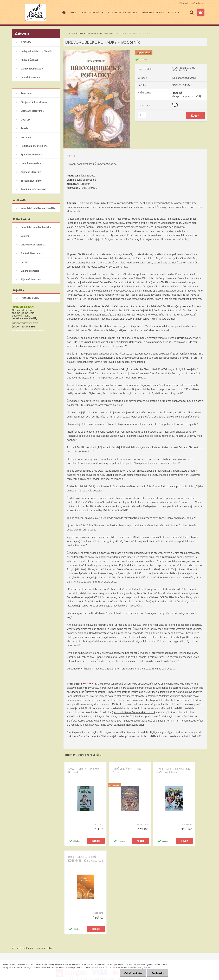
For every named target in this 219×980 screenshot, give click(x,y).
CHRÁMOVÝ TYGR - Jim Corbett (127, 771)
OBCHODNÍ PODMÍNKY (92, 12)
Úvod (68, 34)
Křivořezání (73, 716)
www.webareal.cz (44, 948)
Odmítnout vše (133, 973)
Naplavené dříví (135, 725)
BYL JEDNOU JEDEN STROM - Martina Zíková (174, 771)
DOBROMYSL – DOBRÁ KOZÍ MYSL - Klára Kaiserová (85, 859)
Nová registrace (197, 3)
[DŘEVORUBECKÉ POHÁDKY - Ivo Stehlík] (97, 51)
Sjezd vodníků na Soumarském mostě (134, 712)
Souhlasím (158, 973)
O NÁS (73, 12)
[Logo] (36, 13)
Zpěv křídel (197, 720)
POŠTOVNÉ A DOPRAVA (153, 12)
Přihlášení (184, 3)
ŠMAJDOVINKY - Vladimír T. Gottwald (85, 771)
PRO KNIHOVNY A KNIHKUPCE (122, 12)
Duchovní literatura (81, 34)
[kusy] (142, 115)
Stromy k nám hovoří (176, 720)
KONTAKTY (174, 12)
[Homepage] (64, 12)
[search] (192, 12)
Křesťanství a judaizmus (102, 34)
